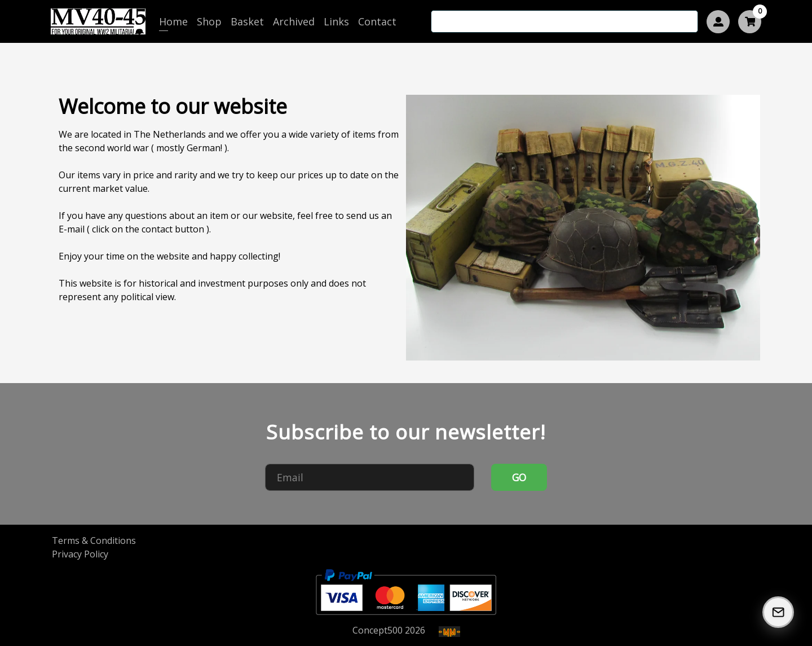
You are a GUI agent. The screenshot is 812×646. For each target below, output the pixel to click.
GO (519, 477)
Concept (378, 630)
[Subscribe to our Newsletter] (778, 612)
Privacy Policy (80, 554)
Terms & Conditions (94, 540)
